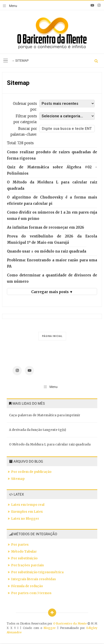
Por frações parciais (28, 565)
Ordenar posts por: (25, 106)
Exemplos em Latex (27, 512)
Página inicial (52, 336)
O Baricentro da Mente (70, 623)
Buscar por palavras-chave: (24, 131)
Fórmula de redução (27, 586)
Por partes (20, 545)
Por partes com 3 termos (31, 593)
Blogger (50, 628)
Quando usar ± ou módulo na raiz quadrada (47, 251)
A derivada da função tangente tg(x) (38, 430)
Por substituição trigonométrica (37, 572)
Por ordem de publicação (31, 472)
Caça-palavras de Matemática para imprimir (45, 415)
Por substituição (24, 558)
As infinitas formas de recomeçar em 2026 (46, 227)
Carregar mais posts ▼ (52, 292)
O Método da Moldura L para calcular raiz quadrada (50, 444)
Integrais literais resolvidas (34, 579)
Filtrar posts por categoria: (25, 119)
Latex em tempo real (28, 505)
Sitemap (18, 479)
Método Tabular (24, 552)
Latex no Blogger (25, 519)
